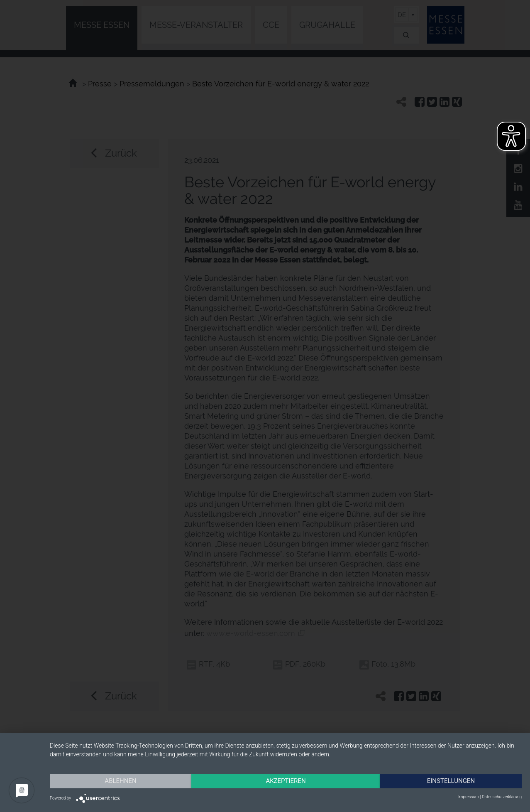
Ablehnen (120, 781)
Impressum (469, 797)
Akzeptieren (286, 781)
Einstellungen (451, 781)
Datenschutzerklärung (502, 797)
